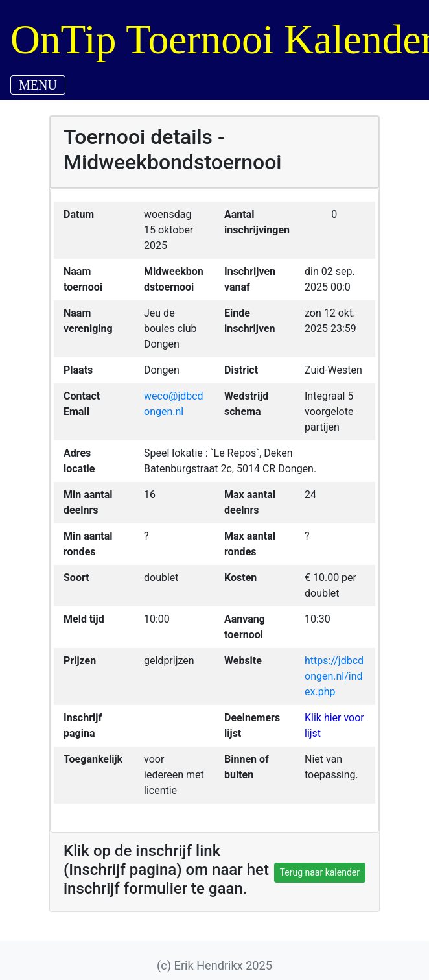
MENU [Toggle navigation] (38, 85)
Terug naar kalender (320, 872)
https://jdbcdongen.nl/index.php (334, 676)
